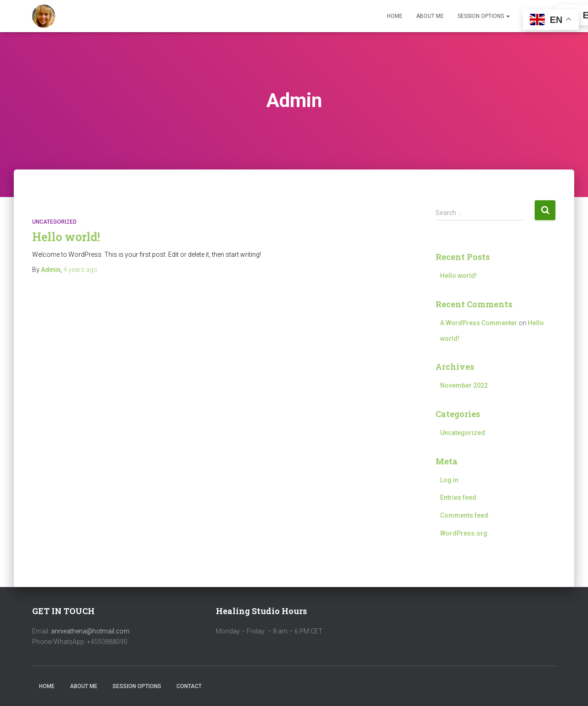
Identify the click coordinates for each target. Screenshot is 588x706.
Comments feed (464, 515)
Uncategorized (54, 222)
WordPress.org (464, 533)
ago (80, 270)
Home (395, 16)
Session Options (484, 16)
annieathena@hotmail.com (90, 631)
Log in (449, 480)
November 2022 (464, 385)
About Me (430, 16)
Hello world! (66, 237)
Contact (189, 686)
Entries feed (458, 497)
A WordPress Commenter (479, 323)
